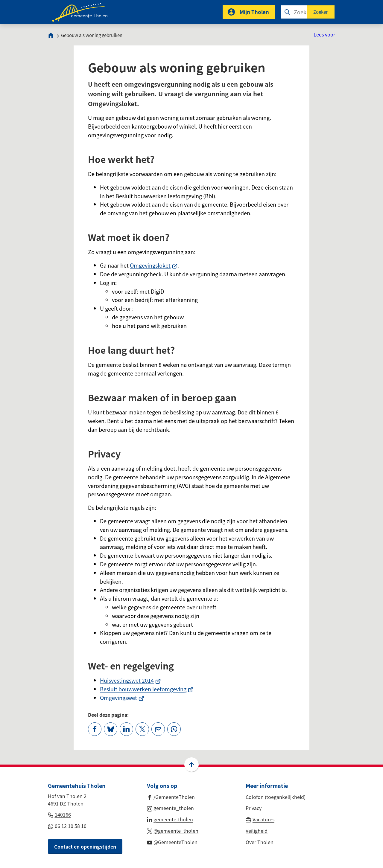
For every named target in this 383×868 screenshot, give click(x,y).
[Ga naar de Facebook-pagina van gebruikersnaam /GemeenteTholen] (171, 797)
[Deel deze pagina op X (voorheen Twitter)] (142, 729)
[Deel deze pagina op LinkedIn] (126, 729)
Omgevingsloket (154, 265)
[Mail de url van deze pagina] (158, 729)
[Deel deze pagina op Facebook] (95, 729)
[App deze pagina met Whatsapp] (174, 729)
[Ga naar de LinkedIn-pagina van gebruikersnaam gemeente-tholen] (170, 819)
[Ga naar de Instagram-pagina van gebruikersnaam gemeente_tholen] (171, 808)
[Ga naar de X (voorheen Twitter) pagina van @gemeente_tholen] (173, 830)
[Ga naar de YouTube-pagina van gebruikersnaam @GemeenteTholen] (172, 842)
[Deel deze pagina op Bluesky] (111, 729)
